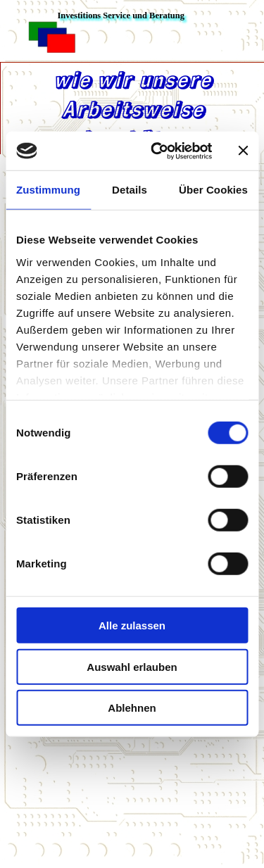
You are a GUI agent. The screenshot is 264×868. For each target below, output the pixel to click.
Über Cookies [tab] (213, 190)
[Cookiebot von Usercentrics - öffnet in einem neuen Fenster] (157, 151)
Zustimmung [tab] (48, 190)
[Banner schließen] (243, 151)
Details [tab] (130, 190)
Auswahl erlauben (132, 666)
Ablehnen (132, 708)
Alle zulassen (132, 625)
